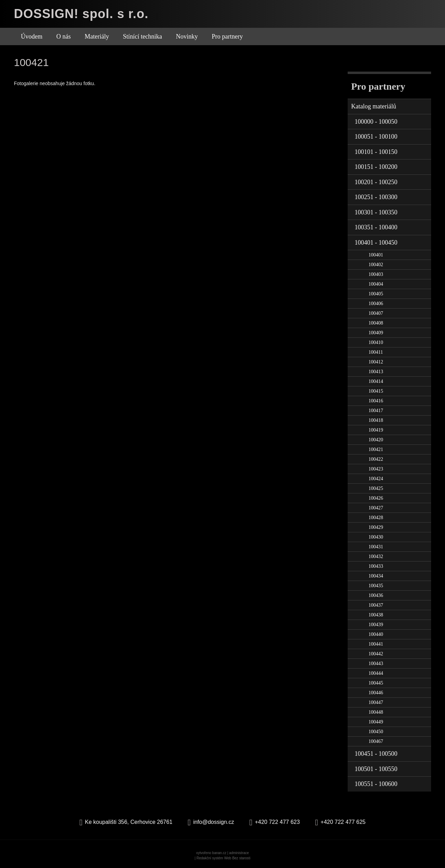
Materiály (97, 36)
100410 (376, 342)
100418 (376, 420)
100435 (376, 586)
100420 (376, 440)
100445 (376, 683)
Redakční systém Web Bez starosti (223, 858)
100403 (376, 274)
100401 (376, 255)
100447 (376, 702)
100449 (376, 722)
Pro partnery (227, 36)
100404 (376, 284)
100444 (376, 673)
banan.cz (219, 853)
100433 (376, 566)
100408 (376, 323)
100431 (376, 547)
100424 (376, 479)
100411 (376, 352)
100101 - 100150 (376, 152)
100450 (376, 732)
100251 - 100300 (376, 197)
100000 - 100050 (376, 122)
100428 (376, 518)
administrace (239, 853)
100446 (376, 693)
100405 (376, 294)
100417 (376, 411)
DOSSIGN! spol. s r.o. (81, 14)
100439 (376, 625)
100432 (376, 556)
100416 (376, 401)
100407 (376, 313)
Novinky (187, 36)
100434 (376, 576)
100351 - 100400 (376, 227)
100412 (376, 362)
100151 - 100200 (376, 167)
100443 (376, 664)
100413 (376, 372)
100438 (376, 615)
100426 (376, 498)
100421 (376, 449)
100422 (376, 459)
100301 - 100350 (376, 212)
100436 (376, 595)
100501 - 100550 (376, 769)
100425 (376, 488)
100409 (376, 333)
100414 (376, 381)
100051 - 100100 (376, 137)
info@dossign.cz (214, 822)
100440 (376, 634)
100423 (376, 469)
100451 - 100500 (376, 754)
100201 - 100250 (376, 182)
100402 (376, 265)
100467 (376, 741)
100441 (376, 644)
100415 (376, 391)
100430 (376, 537)
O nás (64, 36)
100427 (376, 508)
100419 (376, 430)
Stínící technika (142, 36)
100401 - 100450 (376, 243)
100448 (376, 712)
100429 (376, 527)
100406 (376, 304)
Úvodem (32, 36)
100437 (376, 605)
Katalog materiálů (374, 106)
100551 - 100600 (376, 784)
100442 (376, 654)
